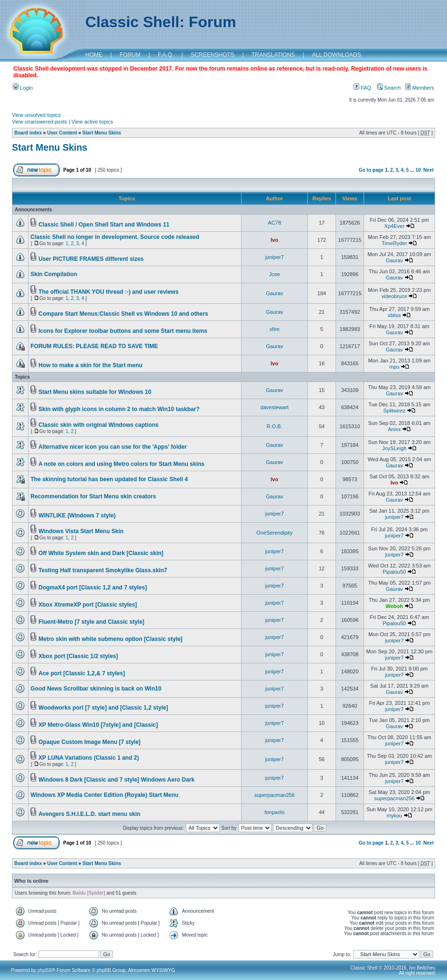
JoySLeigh (394, 448)
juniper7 (274, 257)
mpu (394, 367)
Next (428, 170)
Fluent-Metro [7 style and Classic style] (91, 622)
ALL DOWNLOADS (337, 55)
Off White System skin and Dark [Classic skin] (101, 553)
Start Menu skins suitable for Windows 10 (95, 392)
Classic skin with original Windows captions (99, 425)
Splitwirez (394, 411)
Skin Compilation (54, 274)
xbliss (395, 315)
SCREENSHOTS (212, 55)
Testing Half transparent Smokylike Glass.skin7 (103, 570)
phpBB (45, 970)
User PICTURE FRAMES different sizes (91, 259)
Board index (28, 133)
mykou (394, 815)
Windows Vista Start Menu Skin (81, 531)
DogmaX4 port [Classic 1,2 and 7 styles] (93, 588)
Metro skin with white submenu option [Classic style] (111, 639)
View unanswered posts (40, 122)
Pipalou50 (394, 572)
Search (389, 88)
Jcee (274, 274)
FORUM (130, 55)
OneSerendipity (274, 533)
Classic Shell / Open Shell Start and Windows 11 (104, 225)
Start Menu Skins (102, 133)
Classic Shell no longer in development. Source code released (115, 237)
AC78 (274, 223)
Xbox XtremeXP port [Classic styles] (88, 605)
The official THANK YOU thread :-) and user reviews (109, 292)
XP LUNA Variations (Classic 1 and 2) (89, 758)
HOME (94, 55)
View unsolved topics (36, 115)
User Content (62, 133)
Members (420, 88)
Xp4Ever (394, 226)
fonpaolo (274, 812)
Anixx (394, 429)
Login (23, 88)
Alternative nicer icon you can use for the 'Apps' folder (113, 447)
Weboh (394, 606)
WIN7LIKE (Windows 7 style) (77, 516)
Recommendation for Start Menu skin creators (93, 496)
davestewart (274, 407)
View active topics (92, 122)
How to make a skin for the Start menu (91, 365)
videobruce (395, 296)
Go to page (371, 170)
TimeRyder (394, 243)
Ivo (274, 240)
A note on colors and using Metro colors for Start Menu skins (122, 464)
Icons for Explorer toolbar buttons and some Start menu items (123, 331)
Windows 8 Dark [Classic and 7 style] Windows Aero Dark (117, 780)
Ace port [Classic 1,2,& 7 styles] (82, 673)
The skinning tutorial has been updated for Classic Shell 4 (109, 479)
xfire (275, 329)
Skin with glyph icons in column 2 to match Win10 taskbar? (119, 409)
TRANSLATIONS (273, 55)
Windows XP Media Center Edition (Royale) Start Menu (104, 795)
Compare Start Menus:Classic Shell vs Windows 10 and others (123, 314)
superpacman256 (274, 795)
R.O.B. (274, 426)
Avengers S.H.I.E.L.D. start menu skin (90, 814)
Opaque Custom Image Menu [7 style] (90, 742)
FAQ (362, 88)
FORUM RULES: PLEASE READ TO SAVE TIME (94, 346)
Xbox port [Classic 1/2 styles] (78, 656)
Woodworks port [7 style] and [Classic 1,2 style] (103, 708)
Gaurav (394, 260)
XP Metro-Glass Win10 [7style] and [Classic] (98, 725)
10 (418, 170)
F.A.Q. (166, 55)
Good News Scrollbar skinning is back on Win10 (96, 689)
